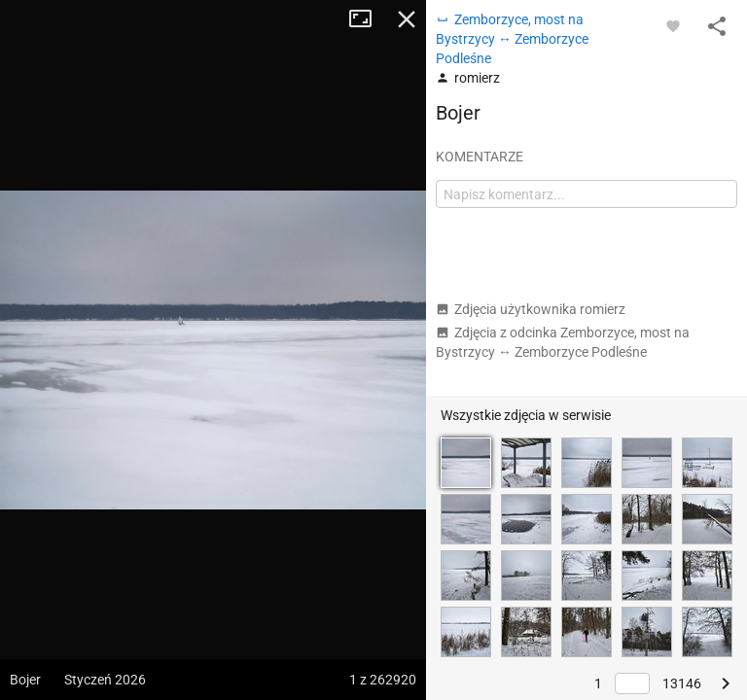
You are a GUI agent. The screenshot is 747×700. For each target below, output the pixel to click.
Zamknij (407, 19)
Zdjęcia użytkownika (531, 309)
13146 (682, 683)
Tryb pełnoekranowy (368, 19)
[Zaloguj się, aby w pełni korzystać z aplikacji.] (673, 25)
